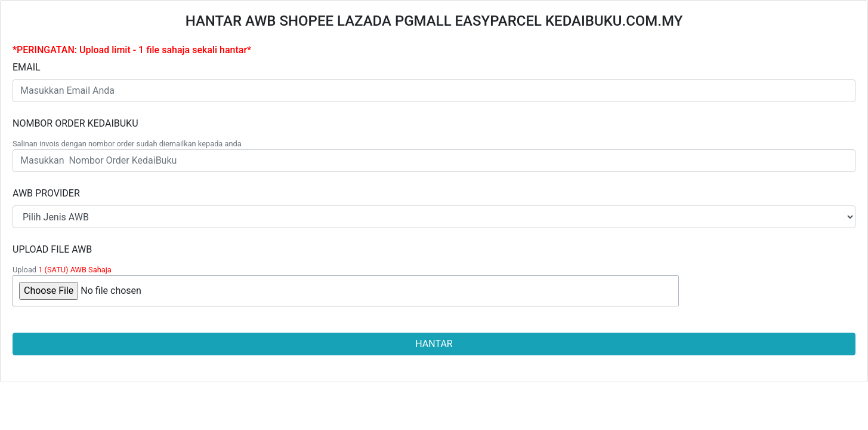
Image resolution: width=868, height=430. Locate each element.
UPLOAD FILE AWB (52, 249)
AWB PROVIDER (46, 193)
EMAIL (27, 67)
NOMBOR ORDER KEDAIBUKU (75, 123)
